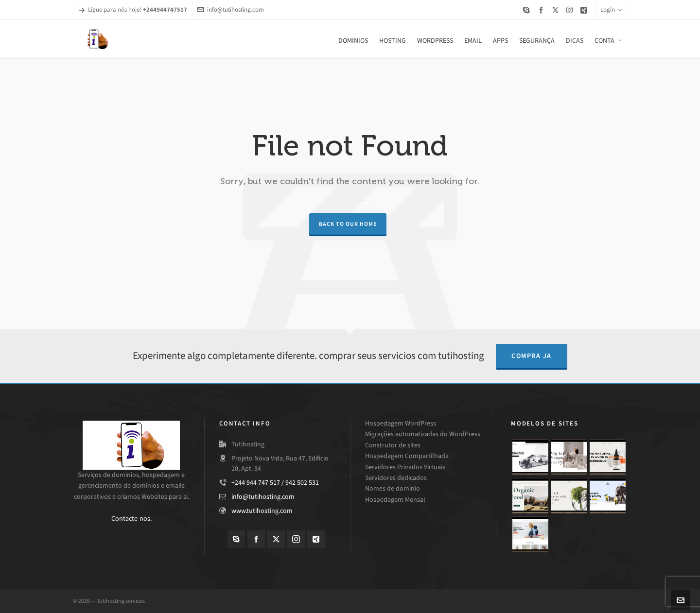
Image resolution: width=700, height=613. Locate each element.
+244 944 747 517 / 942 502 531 (275, 483)
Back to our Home (348, 224)
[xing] (585, 10)
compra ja (532, 356)
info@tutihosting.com (231, 9)
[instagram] (571, 10)
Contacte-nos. (131, 519)
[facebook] (542, 10)
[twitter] (557, 10)
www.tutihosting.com (262, 511)
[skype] (528, 10)
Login (611, 9)
